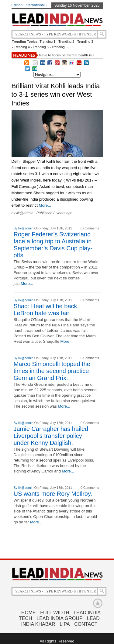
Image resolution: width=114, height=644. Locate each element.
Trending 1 (47, 42)
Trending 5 (41, 47)
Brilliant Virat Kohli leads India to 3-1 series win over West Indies (56, 95)
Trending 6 (60, 47)
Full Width (55, 613)
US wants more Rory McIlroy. (53, 494)
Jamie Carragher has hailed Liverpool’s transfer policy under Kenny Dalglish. (51, 436)
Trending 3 (85, 42)
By (16, 228)
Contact (86, 624)
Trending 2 (66, 42)
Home (29, 613)
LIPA (65, 624)
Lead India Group (59, 618)
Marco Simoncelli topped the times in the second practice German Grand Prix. (52, 371)
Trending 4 (22, 47)
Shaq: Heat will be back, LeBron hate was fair (46, 310)
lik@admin (25, 213)
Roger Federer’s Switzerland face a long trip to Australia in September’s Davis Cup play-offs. (53, 245)
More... (45, 205)
